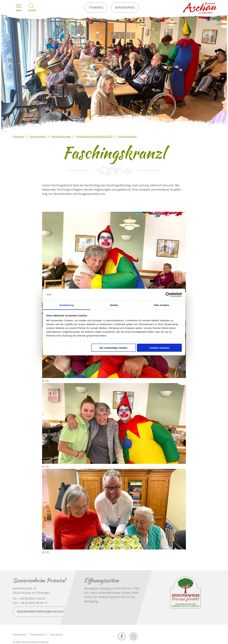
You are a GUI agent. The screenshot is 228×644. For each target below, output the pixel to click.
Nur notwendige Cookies (114, 348)
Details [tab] (114, 305)
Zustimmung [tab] (67, 305)
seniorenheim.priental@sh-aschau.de (42, 612)
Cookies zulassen (159, 348)
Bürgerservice (125, 8)
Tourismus (56, 635)
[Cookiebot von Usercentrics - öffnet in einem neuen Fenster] (168, 295)
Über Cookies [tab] (161, 305)
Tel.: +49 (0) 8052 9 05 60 (29, 598)
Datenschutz (38, 635)
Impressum (19, 635)
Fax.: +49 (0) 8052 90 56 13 (30, 603)
